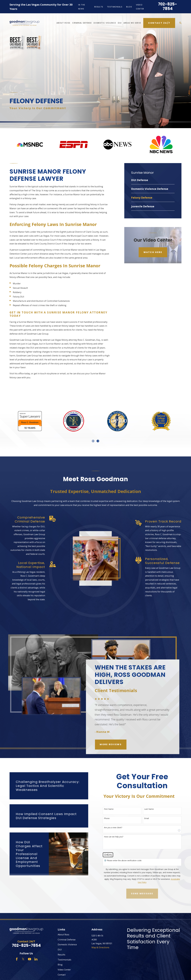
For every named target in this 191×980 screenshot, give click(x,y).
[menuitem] (153, 180)
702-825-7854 (168, 6)
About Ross (63, 934)
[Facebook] (17, 959)
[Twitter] (23, 959)
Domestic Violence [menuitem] (105, 23)
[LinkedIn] (36, 959)
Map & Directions (100, 947)
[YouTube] (30, 959)
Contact (62, 975)
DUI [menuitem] (120, 23)
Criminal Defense (67, 940)
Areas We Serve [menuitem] (132, 23)
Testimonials (115, 7)
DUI (60, 949)
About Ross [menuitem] (63, 23)
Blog (129, 7)
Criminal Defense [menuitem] (82, 23)
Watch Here (153, 252)
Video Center (64, 970)
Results (99, 7)
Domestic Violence (67, 944)
